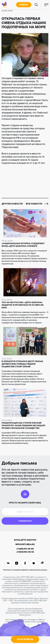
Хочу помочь (25, 639)
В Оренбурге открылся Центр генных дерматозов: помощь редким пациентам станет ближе (22, 364)
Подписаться (25, 521)
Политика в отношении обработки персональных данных (25, 570)
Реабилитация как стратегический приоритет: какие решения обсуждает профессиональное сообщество (24, 426)
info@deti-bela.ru (25, 544)
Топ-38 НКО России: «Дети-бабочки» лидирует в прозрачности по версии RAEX (23, 305)
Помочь (24, 5)
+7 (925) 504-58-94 (25, 552)
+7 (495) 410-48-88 (25, 549)
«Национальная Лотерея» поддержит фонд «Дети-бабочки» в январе (23, 245)
